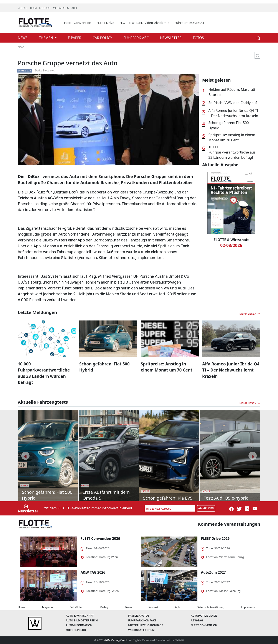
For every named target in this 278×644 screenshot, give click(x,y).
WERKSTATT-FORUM (141, 630)
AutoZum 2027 (213, 572)
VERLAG (23, 8)
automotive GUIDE (204, 616)
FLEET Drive (105, 23)
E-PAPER (75, 38)
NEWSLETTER (171, 38)
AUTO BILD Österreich (82, 621)
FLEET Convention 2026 (100, 538)
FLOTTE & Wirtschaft (231, 240)
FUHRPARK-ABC (137, 38)
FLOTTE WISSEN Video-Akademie (144, 23)
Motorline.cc (76, 630)
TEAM (34, 8)
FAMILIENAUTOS (139, 616)
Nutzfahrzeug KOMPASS (146, 625)
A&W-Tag (197, 621)
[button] (25, 456)
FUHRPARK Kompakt (142, 621)
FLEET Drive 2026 (215, 538)
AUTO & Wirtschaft (80, 616)
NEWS (23, 38)
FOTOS (198, 38)
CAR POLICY (103, 38)
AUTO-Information (79, 625)
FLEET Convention (78, 23)
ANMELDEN (206, 508)
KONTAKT (45, 8)
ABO (74, 8)
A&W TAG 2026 (93, 572)
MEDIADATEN (61, 8)
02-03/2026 (231, 245)
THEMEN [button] (46, 38)
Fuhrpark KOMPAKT (189, 23)
